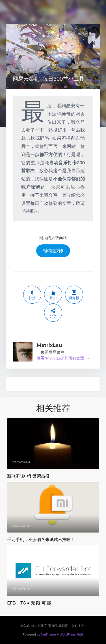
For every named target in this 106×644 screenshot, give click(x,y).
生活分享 (85, 33)
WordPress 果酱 (71, 634)
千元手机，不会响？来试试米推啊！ (41, 539)
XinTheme (48, 634)
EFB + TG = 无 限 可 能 (29, 603)
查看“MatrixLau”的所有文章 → (63, 358)
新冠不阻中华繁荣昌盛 (28, 476)
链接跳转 (53, 251)
